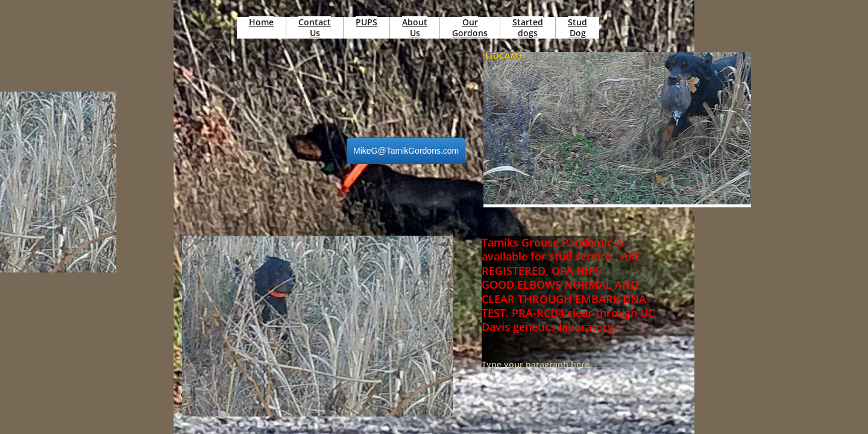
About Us (415, 27)
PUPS (366, 22)
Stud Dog (577, 27)
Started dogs (528, 27)
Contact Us (315, 27)
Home (261, 22)
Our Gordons (470, 27)
